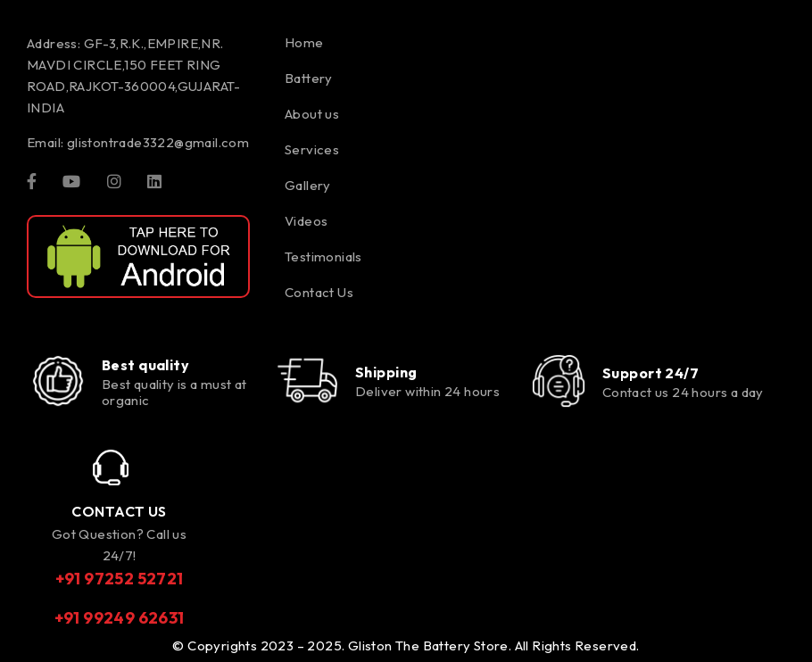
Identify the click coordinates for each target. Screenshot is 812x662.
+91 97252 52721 (120, 579)
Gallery (308, 185)
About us (312, 114)
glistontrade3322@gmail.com (158, 142)
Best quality (145, 365)
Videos (306, 221)
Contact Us (319, 292)
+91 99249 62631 (120, 618)
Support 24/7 (650, 373)
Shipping (386, 372)
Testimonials (323, 257)
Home (304, 42)
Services (312, 149)
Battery (309, 78)
